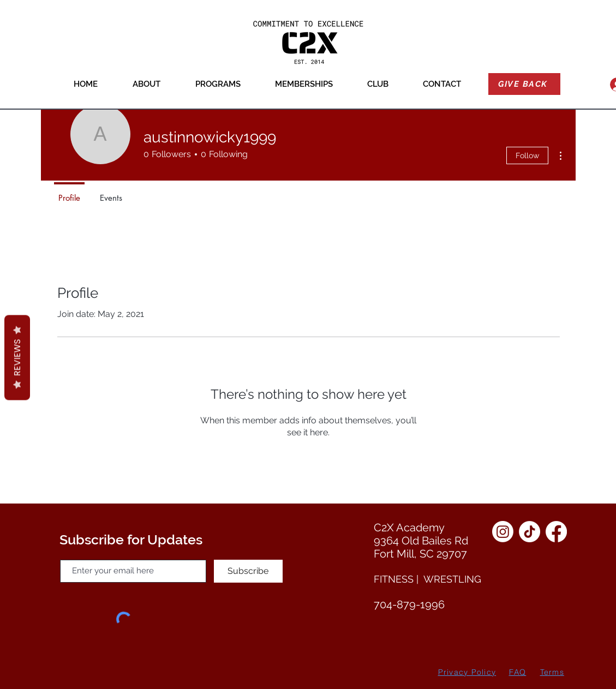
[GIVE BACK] (524, 84)
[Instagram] (503, 532)
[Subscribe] (248, 571)
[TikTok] (530, 532)
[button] (146, 84)
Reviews (17, 357)
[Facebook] (556, 532)
